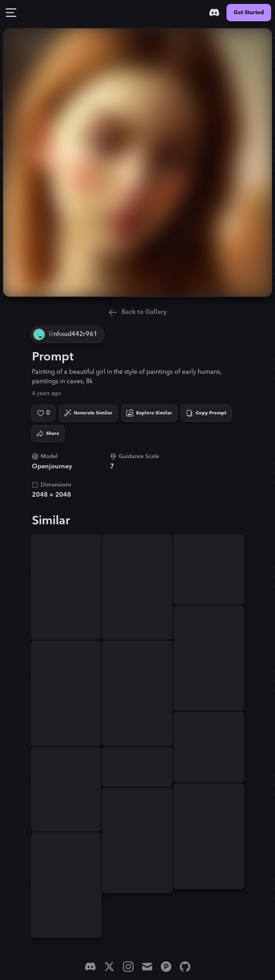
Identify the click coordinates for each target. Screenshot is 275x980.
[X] (109, 967)
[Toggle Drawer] (11, 13)
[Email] (147, 967)
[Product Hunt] (166, 967)
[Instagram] (128, 967)
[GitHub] (185, 967)
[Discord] (214, 13)
